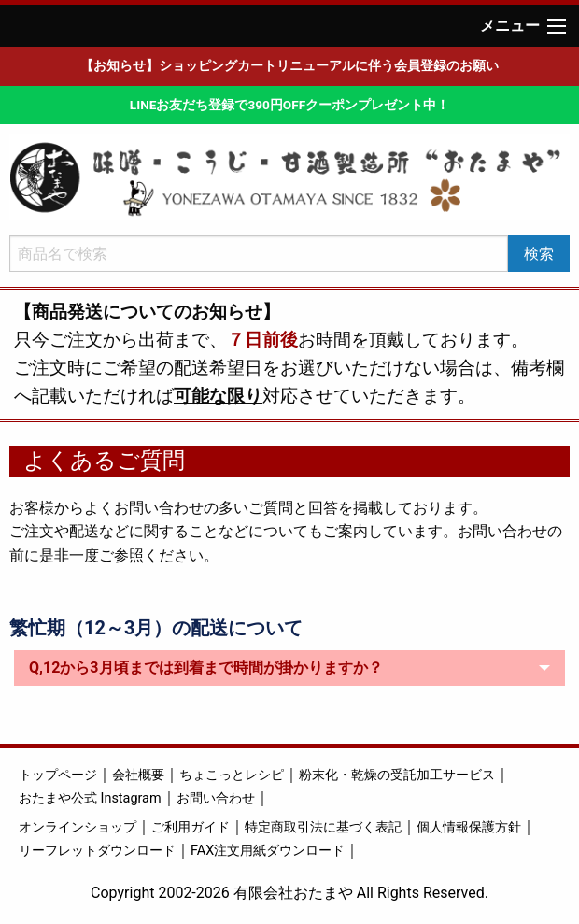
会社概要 (138, 775)
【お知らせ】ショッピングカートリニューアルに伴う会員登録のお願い (289, 65)
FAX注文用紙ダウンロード (268, 851)
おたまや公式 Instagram (90, 798)
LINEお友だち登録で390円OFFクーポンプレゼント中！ (289, 105)
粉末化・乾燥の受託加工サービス (397, 775)
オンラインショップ (78, 827)
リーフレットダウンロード (97, 851)
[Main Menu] (557, 26)
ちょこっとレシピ (232, 775)
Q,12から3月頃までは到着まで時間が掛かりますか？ (206, 668)
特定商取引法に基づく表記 (323, 827)
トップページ (58, 775)
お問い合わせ (216, 798)
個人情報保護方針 (469, 827)
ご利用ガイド (191, 827)
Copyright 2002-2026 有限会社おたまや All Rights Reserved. (289, 893)
